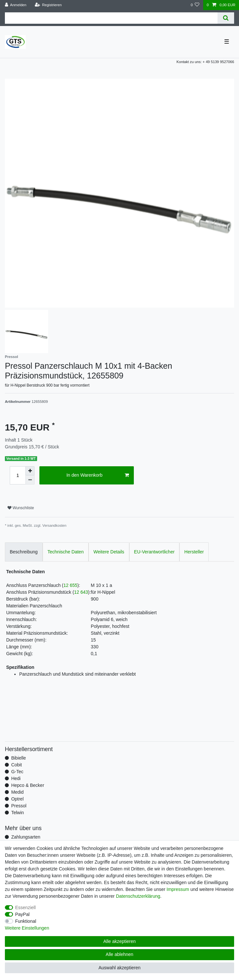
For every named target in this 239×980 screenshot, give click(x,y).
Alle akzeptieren (119, 941)
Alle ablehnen (120, 954)
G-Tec (17, 772)
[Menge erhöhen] (30, 471)
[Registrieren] (48, 5)
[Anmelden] (16, 5)
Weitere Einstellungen (27, 928)
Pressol (19, 806)
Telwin (17, 813)
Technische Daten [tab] (66, 552)
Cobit (16, 765)
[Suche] (226, 18)
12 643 (81, 592)
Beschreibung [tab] (24, 552)
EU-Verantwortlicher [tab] (155, 552)
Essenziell (26, 907)
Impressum (178, 889)
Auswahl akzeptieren (119, 968)
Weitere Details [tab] (109, 552)
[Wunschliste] (195, 5)
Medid (17, 792)
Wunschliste (21, 508)
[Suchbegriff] (111, 18)
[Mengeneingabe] (18, 475)
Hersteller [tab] (194, 552)
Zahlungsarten (26, 837)
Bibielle (18, 758)
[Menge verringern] (30, 480)
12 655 (70, 585)
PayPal (22, 914)
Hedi (16, 778)
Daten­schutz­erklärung (138, 896)
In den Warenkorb (98, 475)
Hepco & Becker (28, 785)
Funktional (26, 921)
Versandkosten (54, 525)
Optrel (17, 799)
